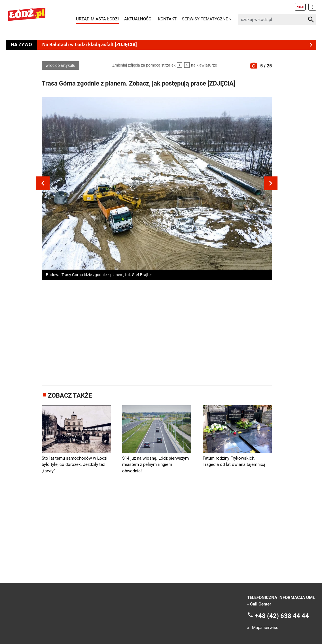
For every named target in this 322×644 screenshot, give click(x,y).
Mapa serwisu (265, 628)
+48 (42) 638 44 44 (282, 616)
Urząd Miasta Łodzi (97, 19)
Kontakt (167, 19)
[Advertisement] (157, 331)
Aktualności (138, 19)
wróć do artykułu (61, 65)
